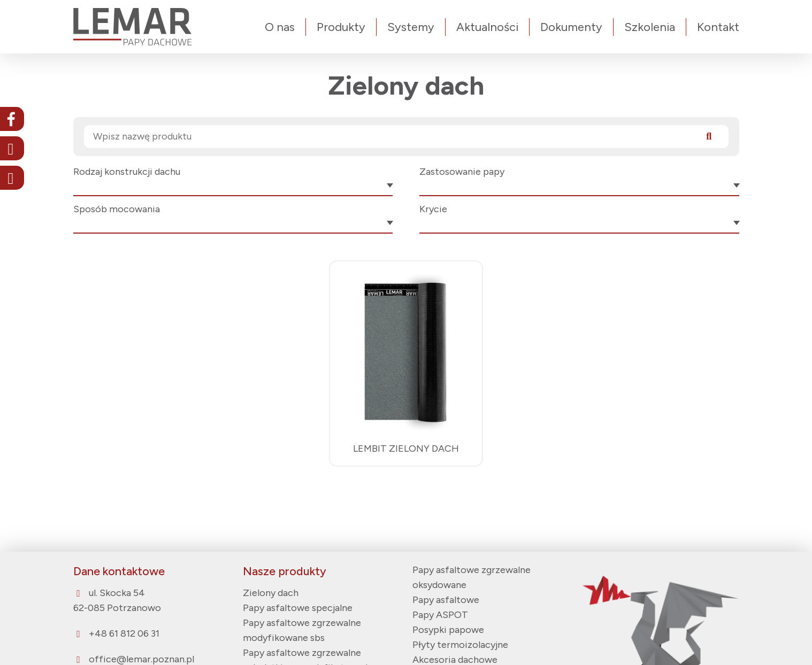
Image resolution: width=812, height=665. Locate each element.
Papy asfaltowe (446, 600)
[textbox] (233, 187)
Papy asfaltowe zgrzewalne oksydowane (472, 577)
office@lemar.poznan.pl (141, 659)
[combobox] (233, 188)
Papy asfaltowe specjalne (298, 608)
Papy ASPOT (440, 615)
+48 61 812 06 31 (124, 633)
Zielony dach (271, 593)
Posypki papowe (448, 630)
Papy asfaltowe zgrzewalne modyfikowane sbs (302, 630)
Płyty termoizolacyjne (460, 645)
